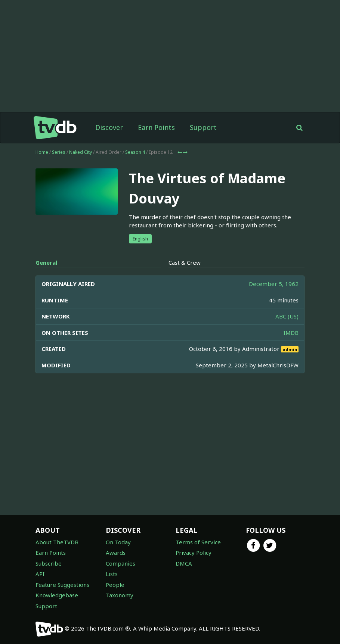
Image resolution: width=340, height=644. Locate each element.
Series (59, 152)
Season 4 (135, 152)
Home (42, 152)
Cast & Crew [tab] (185, 262)
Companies (120, 563)
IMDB (291, 333)
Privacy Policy (194, 553)
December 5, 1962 (274, 284)
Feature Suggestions (62, 585)
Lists (112, 574)
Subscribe (49, 563)
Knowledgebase (57, 595)
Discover (109, 127)
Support (203, 127)
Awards (116, 553)
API (40, 574)
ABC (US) (287, 316)
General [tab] (46, 262)
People (115, 585)
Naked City (81, 152)
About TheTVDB (57, 542)
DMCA (184, 563)
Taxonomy (120, 595)
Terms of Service (198, 542)
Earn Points (156, 127)
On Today (118, 542)
